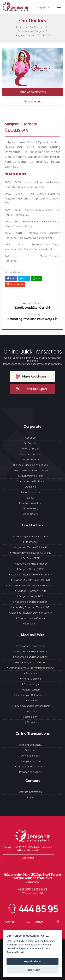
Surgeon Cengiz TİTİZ (30, 596)
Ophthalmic (30, 700)
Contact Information (30, 792)
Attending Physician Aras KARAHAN (30, 553)
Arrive (30, 797)
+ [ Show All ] (30, 624)
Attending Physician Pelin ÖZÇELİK (32, 319)
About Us (30, 438)
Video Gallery (32, 303)
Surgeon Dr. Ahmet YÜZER (30, 591)
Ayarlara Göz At (15, 952)
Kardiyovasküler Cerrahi (32, 308)
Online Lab (30, 750)
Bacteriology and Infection (30, 662)
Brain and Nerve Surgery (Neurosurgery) (30, 668)
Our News (30, 487)
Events (30, 498)
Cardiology (32, 315)
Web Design (28, 858)
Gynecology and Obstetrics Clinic (30, 706)
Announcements (30, 492)
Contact (18, 922)
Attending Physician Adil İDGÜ (30, 536)
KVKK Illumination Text (30, 476)
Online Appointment (33, 92)
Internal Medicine (30, 679)
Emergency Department (30, 646)
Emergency (30, 542)
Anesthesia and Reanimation (30, 564)
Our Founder (30, 443)
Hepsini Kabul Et (32, 961)
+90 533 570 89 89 (33, 889)
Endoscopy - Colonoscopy (30, 695)
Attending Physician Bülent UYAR (30, 607)
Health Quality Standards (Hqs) (30, 470)
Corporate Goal (30, 459)
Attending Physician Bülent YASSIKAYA (30, 575)
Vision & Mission (30, 449)
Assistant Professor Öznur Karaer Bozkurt (30, 585)
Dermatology (30, 684)
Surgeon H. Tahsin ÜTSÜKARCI (30, 547)
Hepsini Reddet (32, 970)
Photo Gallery (30, 508)
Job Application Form (30, 761)
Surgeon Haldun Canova (30, 618)
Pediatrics (30, 673)
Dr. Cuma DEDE (30, 558)
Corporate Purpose (30, 454)
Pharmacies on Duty (30, 772)
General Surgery (30, 690)
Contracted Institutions (30, 481)
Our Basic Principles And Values (30, 465)
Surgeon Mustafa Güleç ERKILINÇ (30, 580)
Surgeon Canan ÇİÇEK (30, 569)
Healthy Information (30, 503)
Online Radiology (30, 756)
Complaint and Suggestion (30, 766)
